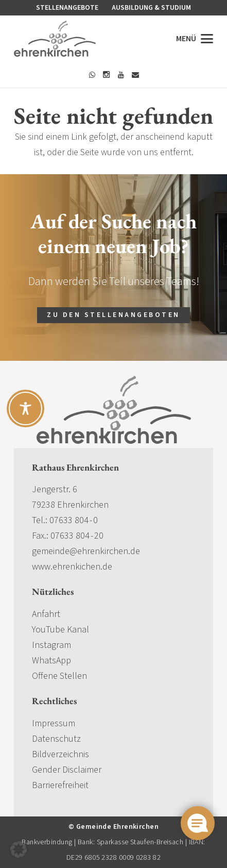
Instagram (51, 645)
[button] (195, 39)
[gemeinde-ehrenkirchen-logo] (55, 39)
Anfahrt (46, 614)
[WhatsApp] (92, 75)
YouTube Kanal (60, 630)
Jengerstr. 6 (55, 489)
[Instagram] (107, 75)
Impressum (54, 723)
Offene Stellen (59, 676)
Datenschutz (56, 739)
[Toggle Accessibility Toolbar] (25, 408)
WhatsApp (51, 661)
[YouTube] (121, 75)
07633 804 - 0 (74, 520)
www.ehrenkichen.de (72, 567)
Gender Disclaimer (67, 770)
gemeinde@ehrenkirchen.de (86, 551)
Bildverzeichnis (60, 754)
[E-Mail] (135, 75)
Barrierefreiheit (60, 785)
